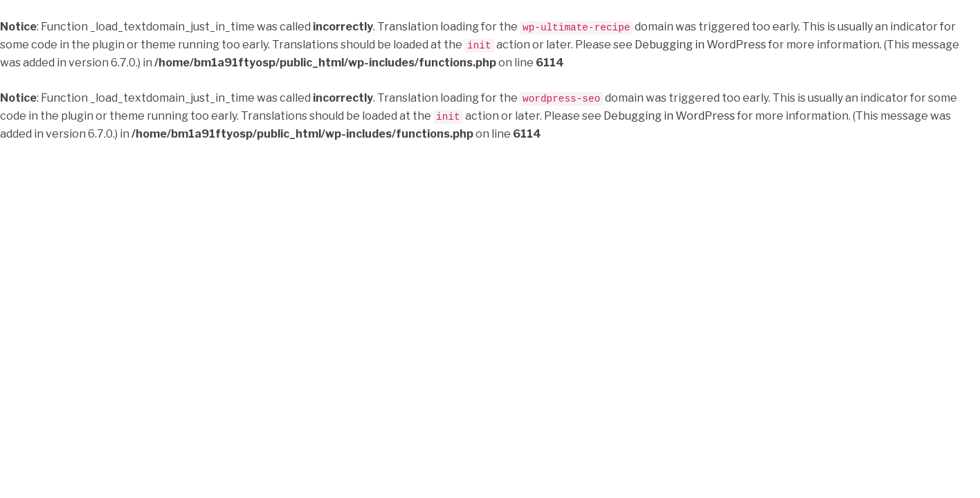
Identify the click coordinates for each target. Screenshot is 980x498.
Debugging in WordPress (700, 44)
